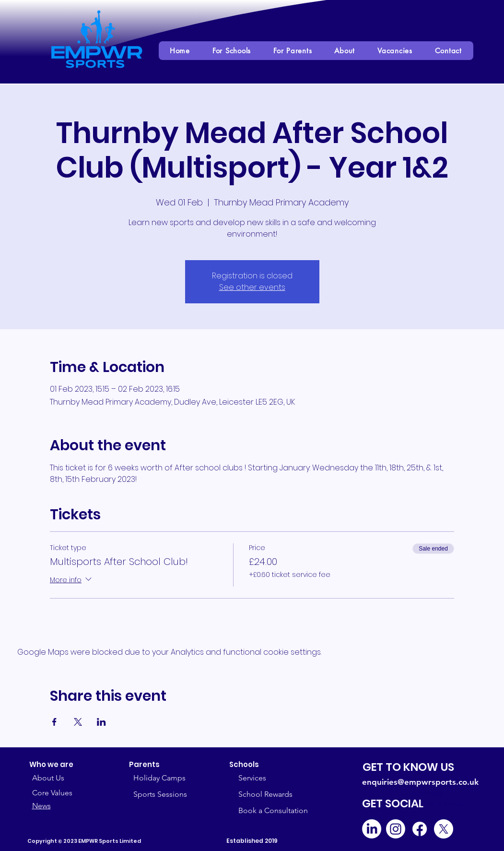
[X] (444, 829)
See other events (252, 287)
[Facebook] (420, 829)
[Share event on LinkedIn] (101, 722)
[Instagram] (396, 829)
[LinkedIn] (372, 829)
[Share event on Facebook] (54, 722)
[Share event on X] (78, 722)
